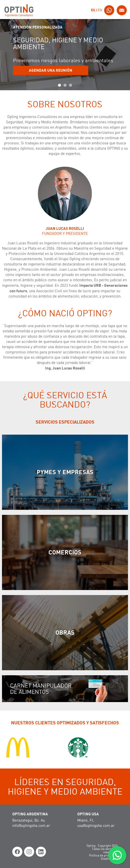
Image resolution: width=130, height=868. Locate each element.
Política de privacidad (103, 856)
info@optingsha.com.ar (31, 826)
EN (100, 10)
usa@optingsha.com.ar (96, 826)
